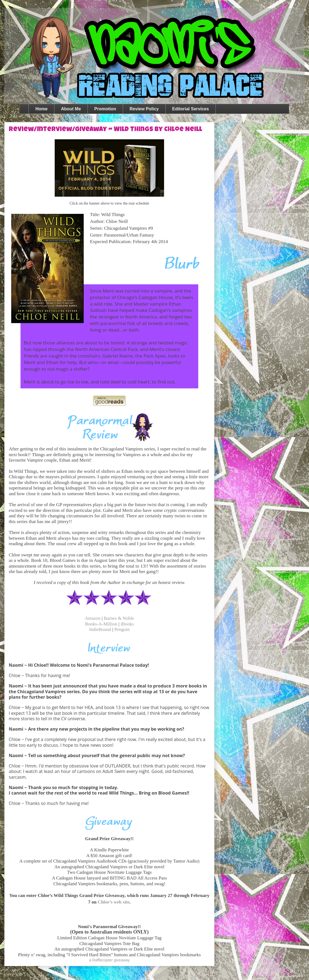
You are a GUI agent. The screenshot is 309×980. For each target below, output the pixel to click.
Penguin (122, 629)
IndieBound (100, 629)
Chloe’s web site (113, 902)
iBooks (127, 624)
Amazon (93, 618)
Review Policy (144, 109)
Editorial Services (191, 109)
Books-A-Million (101, 624)
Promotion (105, 109)
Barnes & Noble (119, 618)
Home (41, 109)
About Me (71, 109)
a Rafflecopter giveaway (109, 960)
